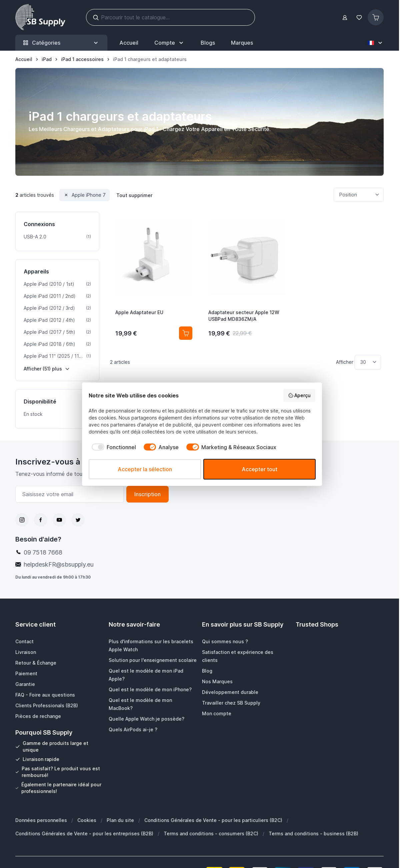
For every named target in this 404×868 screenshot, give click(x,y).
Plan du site (120, 820)
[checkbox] (112, 447)
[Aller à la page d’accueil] (24, 59)
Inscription (147, 494)
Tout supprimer (134, 195)
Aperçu (299, 395)
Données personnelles (41, 820)
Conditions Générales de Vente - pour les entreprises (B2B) (84, 833)
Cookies (87, 820)
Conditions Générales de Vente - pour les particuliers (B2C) (213, 820)
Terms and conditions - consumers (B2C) (211, 833)
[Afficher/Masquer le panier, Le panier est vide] (376, 17)
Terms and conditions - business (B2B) (313, 833)
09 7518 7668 (43, 552)
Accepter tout (259, 469)
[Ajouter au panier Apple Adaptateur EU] (186, 333)
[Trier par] (359, 195)
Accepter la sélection (145, 469)
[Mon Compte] (169, 43)
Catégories (61, 43)
